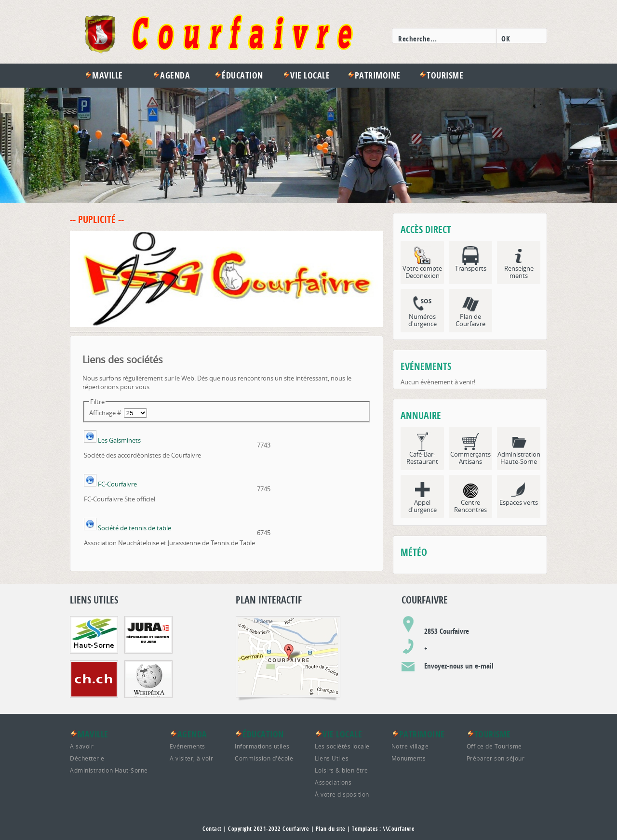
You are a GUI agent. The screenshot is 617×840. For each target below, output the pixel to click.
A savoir (82, 746)
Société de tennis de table (134, 528)
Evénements (188, 746)
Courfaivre (296, 829)
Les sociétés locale (342, 746)
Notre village (410, 746)
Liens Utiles (332, 758)
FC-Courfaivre (117, 484)
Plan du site (331, 829)
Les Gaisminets (119, 440)
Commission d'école (264, 758)
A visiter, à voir (192, 758)
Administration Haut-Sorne (109, 770)
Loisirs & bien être (342, 770)
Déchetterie (87, 758)
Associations (333, 782)
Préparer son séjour (496, 758)
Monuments (409, 758)
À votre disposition (342, 794)
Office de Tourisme (494, 746)
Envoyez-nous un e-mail (459, 666)
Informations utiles (262, 746)
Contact (212, 829)
